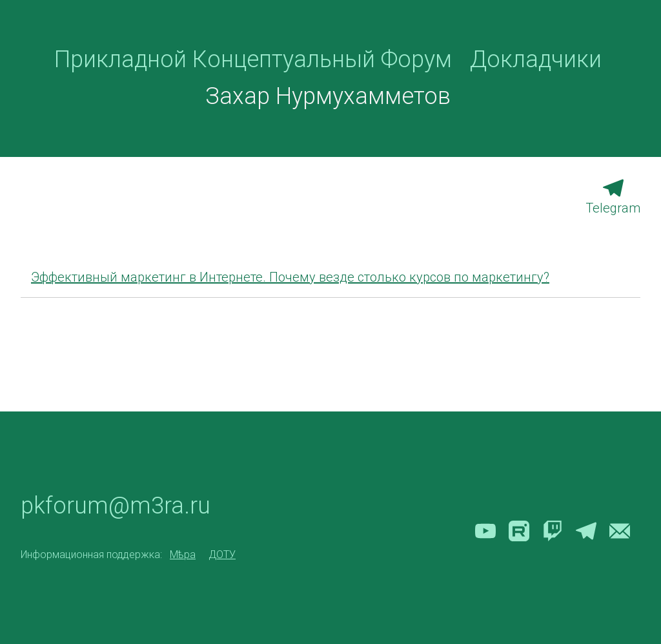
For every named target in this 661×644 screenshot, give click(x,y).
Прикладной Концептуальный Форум (253, 59)
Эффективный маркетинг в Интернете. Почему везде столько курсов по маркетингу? (290, 277)
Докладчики (536, 59)
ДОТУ (222, 555)
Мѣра (183, 555)
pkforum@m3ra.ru (116, 506)
